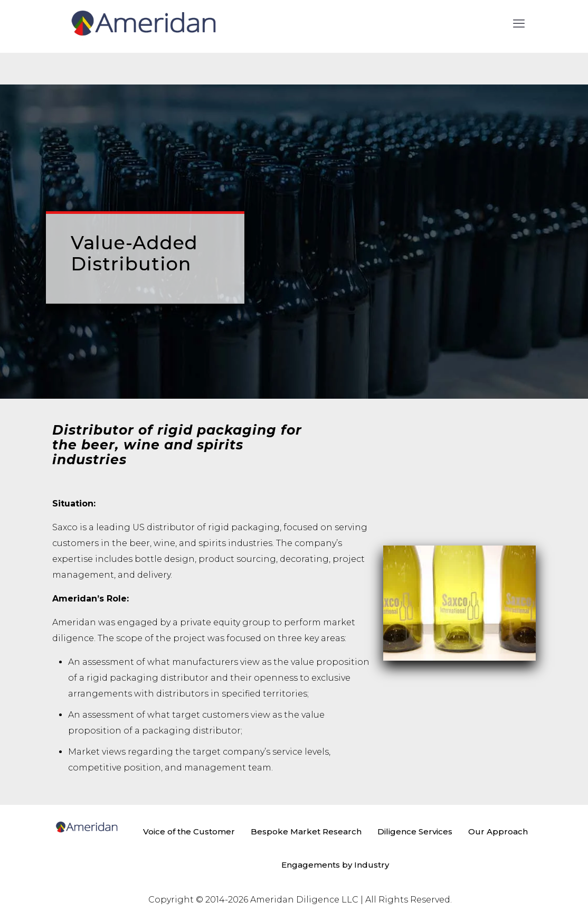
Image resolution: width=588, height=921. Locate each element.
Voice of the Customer (189, 831)
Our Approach (498, 831)
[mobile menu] (519, 24)
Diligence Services (415, 831)
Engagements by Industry (335, 865)
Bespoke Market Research (306, 831)
